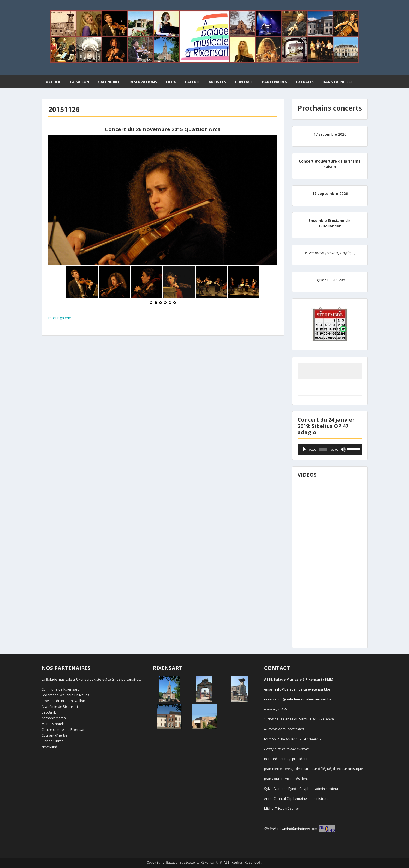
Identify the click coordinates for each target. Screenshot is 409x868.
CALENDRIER (109, 82)
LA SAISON (80, 82)
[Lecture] (304, 449)
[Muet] (343, 449)
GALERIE (192, 82)
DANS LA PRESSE (338, 82)
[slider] (323, 449)
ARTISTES (217, 82)
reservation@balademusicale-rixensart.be (298, 699)
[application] (330, 449)
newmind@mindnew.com (306, 829)
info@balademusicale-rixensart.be (303, 689)
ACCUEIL (54, 82)
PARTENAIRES (275, 82)
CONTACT (244, 82)
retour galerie (60, 318)
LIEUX (171, 82)
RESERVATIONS (143, 82)
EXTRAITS (305, 82)
